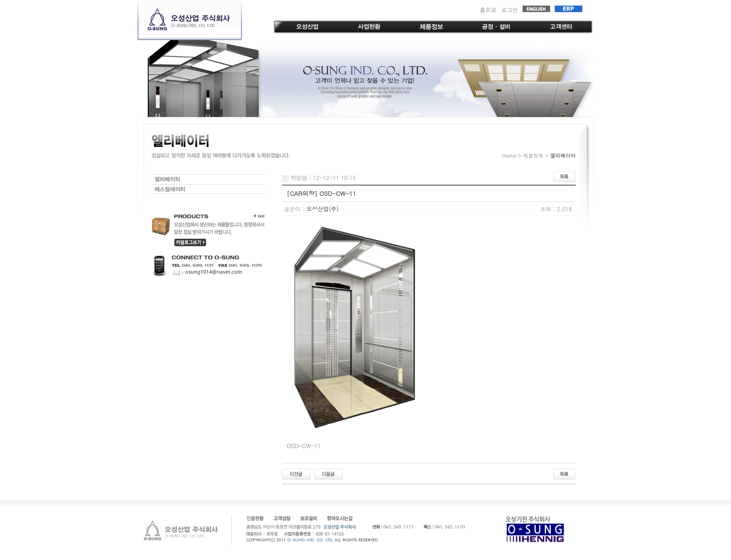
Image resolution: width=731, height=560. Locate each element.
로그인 (510, 10)
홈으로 (488, 10)
